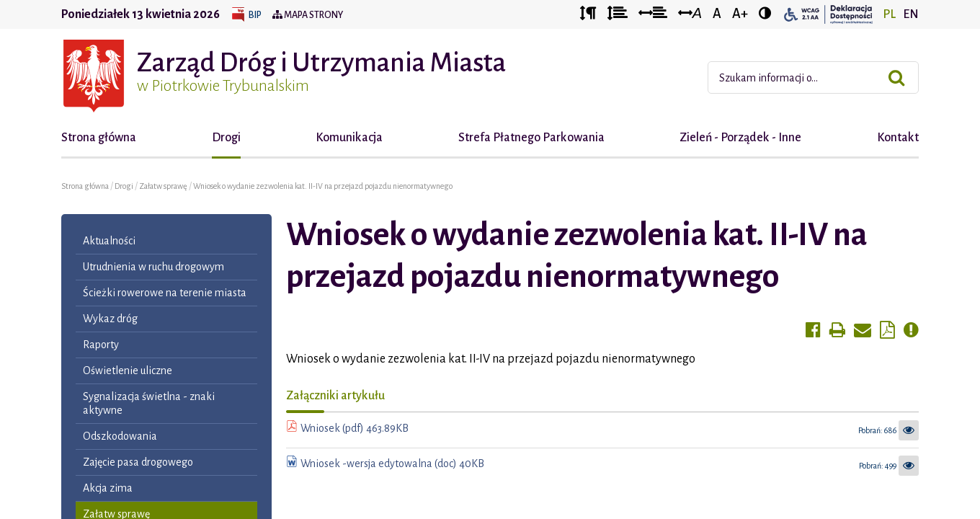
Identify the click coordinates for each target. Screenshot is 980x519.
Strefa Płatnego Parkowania (531, 138)
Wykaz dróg (110, 319)
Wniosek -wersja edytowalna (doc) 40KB (392, 463)
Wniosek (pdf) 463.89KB (355, 428)
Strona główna (99, 138)
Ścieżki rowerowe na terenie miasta (165, 293)
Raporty (101, 345)
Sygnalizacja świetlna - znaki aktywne (149, 403)
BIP (255, 15)
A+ (740, 14)
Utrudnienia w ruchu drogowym (153, 267)
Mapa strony (308, 15)
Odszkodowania (120, 436)
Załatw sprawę (164, 186)
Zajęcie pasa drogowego (138, 462)
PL (889, 14)
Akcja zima (108, 488)
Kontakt (898, 138)
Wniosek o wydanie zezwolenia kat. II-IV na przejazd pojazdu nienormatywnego (323, 186)
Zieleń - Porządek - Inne (740, 138)
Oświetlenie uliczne (128, 371)
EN (911, 14)
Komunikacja (349, 138)
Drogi (226, 138)
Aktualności (109, 241)
